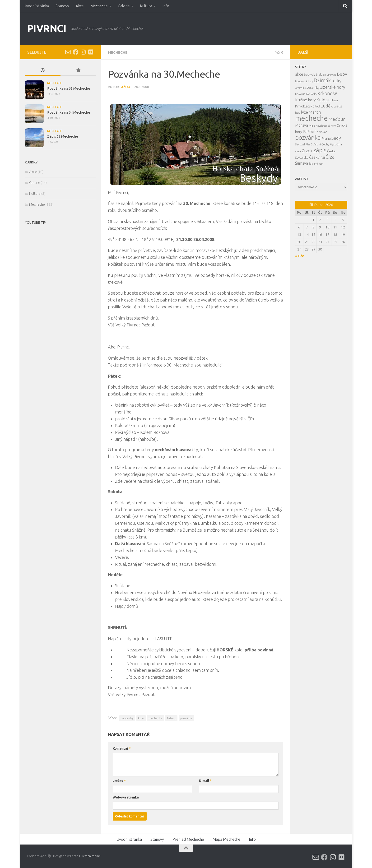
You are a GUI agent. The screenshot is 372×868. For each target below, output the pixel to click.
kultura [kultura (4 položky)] (333, 100)
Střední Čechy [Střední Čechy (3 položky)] (320, 144)
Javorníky (127, 718)
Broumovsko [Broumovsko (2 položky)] (330, 75)
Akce (80, 6)
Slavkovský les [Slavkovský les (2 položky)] (303, 144)
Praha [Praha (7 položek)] (326, 138)
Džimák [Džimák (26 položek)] (322, 80)
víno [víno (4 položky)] (298, 151)
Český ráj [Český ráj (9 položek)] (317, 157)
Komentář (122, 748)
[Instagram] (83, 52)
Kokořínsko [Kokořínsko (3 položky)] (303, 94)
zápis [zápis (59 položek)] (320, 150)
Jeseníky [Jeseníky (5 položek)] (313, 88)
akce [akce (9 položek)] (299, 74)
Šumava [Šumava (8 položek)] (302, 163)
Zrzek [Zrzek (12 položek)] (307, 151)
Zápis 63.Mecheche (63, 136)
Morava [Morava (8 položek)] (302, 125)
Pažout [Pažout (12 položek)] (309, 131)
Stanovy (62, 6)
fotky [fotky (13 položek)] (336, 81)
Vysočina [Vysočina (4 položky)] (336, 144)
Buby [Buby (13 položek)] (342, 74)
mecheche (155, 718)
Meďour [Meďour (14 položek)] (337, 119)
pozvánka (186, 718)
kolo (141, 718)
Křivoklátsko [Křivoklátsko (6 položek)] (305, 106)
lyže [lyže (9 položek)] (304, 112)
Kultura (146, 6)
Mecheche (99, 6)
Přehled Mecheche (188, 839)
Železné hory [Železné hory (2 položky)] (316, 164)
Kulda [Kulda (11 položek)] (322, 100)
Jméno (119, 780)
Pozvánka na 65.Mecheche (69, 88)
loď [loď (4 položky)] (318, 106)
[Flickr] (91, 52)
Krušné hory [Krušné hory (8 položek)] (305, 100)
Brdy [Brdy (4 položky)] (319, 74)
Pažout (126, 87)
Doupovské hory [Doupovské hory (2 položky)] (304, 81)
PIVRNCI (47, 28)
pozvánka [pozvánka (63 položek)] (308, 137)
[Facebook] (76, 52)
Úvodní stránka (36, 6)
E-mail (205, 780)
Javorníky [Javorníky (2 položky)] (300, 88)
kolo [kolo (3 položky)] (314, 94)
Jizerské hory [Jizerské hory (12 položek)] (333, 87)
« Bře (300, 256)
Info (166, 6)
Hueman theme (90, 856)
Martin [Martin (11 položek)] (315, 112)
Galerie (124, 6)
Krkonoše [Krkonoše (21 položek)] (327, 93)
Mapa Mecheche (226, 839)
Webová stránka (126, 797)
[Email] (68, 52)
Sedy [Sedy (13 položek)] (336, 138)
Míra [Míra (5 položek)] (312, 125)
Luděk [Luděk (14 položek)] (327, 106)
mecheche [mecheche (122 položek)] (312, 118)
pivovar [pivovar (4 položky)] (322, 132)
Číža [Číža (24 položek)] (330, 157)
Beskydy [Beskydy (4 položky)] (309, 74)
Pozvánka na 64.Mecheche (69, 112)
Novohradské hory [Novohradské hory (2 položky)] (326, 126)
